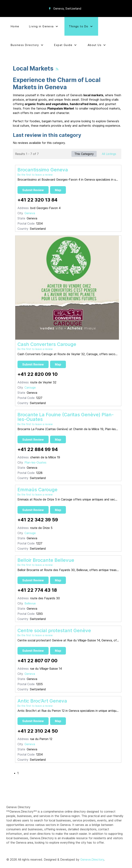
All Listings (109, 154)
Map (58, 190)
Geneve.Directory (92, 860)
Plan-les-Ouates (35, 462)
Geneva (30, 213)
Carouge (30, 387)
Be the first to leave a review (35, 175)
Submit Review (33, 190)
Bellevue (30, 603)
